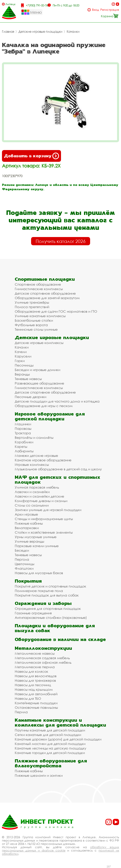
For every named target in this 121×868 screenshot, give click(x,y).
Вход (96, 10)
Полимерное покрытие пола (39, 591)
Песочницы (24, 365)
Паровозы (23, 429)
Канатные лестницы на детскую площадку (50, 748)
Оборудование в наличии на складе (60, 639)
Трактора (23, 433)
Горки (20, 361)
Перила (21, 712)
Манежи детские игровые (36, 456)
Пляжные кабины (29, 523)
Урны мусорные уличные (36, 537)
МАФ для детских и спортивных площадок (58, 480)
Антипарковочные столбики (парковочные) (51, 618)
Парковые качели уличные (37, 546)
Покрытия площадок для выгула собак (47, 595)
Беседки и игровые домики (37, 370)
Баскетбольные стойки (34, 320)
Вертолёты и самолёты (34, 438)
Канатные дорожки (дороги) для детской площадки (58, 739)
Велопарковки (27, 528)
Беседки (22, 550)
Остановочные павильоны (36, 707)
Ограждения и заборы (43, 603)
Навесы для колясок (31, 671)
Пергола (22, 559)
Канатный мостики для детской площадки (50, 744)
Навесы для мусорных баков (39, 573)
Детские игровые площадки (40, 32)
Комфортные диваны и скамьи (41, 501)
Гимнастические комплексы (39, 289)
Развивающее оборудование (39, 383)
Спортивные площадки (45, 279)
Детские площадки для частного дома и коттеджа (57, 401)
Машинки (23, 424)
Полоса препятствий (32, 307)
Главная (8, 32)
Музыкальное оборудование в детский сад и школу (58, 469)
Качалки (73, 32)
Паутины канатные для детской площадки (50, 730)
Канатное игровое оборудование (43, 460)
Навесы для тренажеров (35, 680)
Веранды (22, 374)
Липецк (10, 4)
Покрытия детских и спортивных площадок (50, 586)
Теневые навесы (28, 379)
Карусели (23, 356)
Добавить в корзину (31, 156)
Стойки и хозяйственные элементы (44, 532)
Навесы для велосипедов (36, 676)
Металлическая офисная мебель (43, 662)
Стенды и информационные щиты (44, 519)
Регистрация (110, 10)
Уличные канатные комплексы (40, 316)
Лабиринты (24, 451)
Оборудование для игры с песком (44, 406)
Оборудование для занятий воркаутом (47, 298)
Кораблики (24, 442)
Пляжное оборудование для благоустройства (51, 763)
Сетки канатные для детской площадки (48, 735)
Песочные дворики (30, 397)
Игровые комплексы (32, 465)
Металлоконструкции (43, 648)
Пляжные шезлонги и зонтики (39, 775)
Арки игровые (26, 514)
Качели (21, 352)
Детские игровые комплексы (39, 343)
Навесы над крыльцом (34, 689)
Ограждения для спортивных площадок (48, 609)
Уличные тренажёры (32, 302)
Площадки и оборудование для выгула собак (55, 628)
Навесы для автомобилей (36, 694)
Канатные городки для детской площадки (50, 753)
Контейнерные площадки (36, 703)
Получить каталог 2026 (61, 241)
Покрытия (28, 581)
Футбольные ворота (31, 325)
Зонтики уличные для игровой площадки (48, 510)
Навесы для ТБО (28, 698)
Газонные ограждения (33, 613)
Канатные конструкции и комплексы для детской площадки (60, 722)
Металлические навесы (35, 653)
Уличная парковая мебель (37, 487)
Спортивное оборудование (38, 284)
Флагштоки (24, 568)
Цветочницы (24, 564)
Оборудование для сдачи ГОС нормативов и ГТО (56, 311)
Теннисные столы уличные (36, 329)
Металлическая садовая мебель (42, 658)
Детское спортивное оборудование (45, 293)
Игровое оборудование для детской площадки (50, 416)
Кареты (21, 447)
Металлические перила (35, 667)
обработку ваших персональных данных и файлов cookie (60, 849)
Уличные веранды (29, 541)
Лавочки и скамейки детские (39, 496)
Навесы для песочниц (33, 685)
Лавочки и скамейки (32, 492)
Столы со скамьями (32, 505)
